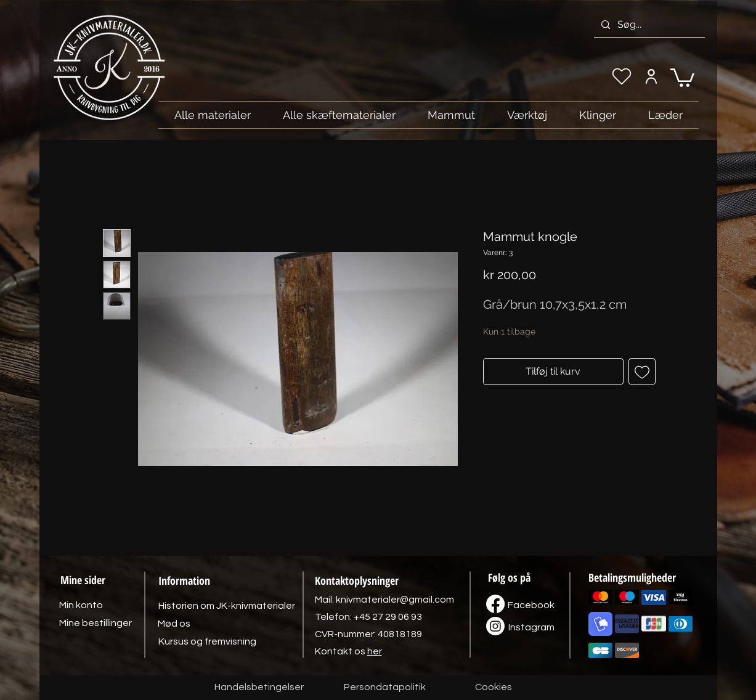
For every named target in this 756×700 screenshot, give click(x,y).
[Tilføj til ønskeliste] (642, 372)
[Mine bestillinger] (96, 623)
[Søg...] (648, 25)
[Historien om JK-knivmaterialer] (227, 606)
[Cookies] (494, 688)
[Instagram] (532, 627)
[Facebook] (531, 605)
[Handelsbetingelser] (259, 688)
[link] (682, 77)
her (375, 651)
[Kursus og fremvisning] (207, 641)
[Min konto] (652, 76)
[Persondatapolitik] (385, 688)
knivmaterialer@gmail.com (395, 600)
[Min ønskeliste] (622, 76)
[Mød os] (174, 624)
